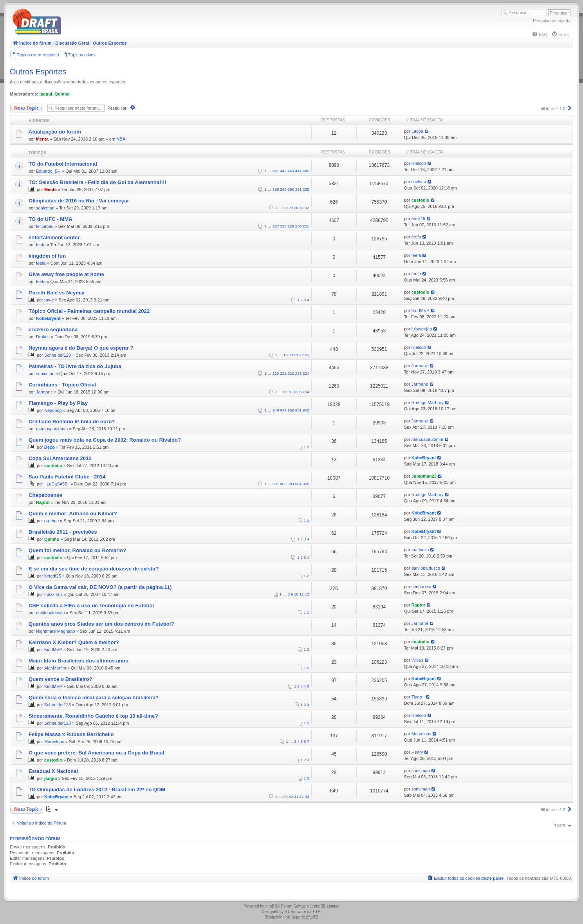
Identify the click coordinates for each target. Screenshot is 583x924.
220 (276, 373)
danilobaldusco (426, 568)
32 (307, 208)
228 (283, 226)
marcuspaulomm (52, 429)
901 (276, 484)
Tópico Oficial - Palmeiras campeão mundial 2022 (89, 311)
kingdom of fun (47, 256)
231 (306, 226)
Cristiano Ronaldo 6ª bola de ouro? (72, 421)
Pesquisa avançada (552, 21)
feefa (41, 245)
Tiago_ (418, 697)
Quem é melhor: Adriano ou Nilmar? (73, 513)
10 (296, 594)
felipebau (45, 226)
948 (276, 410)
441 (276, 171)
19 (286, 355)
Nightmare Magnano (56, 631)
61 (291, 392)
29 (291, 208)
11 (302, 594)
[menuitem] (540, 34)
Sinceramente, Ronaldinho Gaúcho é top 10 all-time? (93, 716)
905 (306, 484)
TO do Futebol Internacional (63, 164)
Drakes (43, 337)
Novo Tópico (26, 108)
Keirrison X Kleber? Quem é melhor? (74, 642)
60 (286, 392)
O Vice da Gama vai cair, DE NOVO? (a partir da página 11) (100, 587)
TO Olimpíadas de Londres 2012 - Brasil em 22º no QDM (97, 790)
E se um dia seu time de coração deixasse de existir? (94, 569)
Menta (42, 139)
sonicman (45, 208)
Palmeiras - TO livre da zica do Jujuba (75, 366)
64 (307, 392)
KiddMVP (421, 310)
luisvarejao (422, 329)
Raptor (43, 502)
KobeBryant (48, 318)
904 (298, 484)
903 (291, 484)
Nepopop (53, 410)
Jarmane (420, 366)
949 (283, 410)
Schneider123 (58, 355)
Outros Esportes (38, 72)
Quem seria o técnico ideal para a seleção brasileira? (94, 698)
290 (291, 189)
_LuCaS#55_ (57, 484)
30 (296, 208)
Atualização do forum (55, 132)
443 (291, 171)
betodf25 (53, 576)
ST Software (295, 912)
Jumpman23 (424, 476)
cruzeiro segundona (53, 329)
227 (276, 226)
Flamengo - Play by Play (58, 403)
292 (306, 189)
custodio (421, 200)
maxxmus (53, 594)
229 (291, 226)
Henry (417, 752)
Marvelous (54, 742)
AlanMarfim (55, 668)
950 (291, 410)
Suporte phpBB (305, 917)
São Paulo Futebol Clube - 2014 (67, 477)
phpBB (271, 906)
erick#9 (418, 218)
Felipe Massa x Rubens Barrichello (71, 734)
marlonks (420, 550)
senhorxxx (421, 587)
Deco (50, 447)
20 (291, 355)
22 (302, 355)
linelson (419, 163)
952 (306, 410)
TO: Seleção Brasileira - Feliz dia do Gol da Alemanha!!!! (97, 182)
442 (283, 171)
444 (298, 171)
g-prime (51, 521)
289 (283, 189)
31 (302, 208)
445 (306, 171)
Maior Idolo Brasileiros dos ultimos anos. (79, 661)
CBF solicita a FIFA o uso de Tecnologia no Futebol (91, 605)
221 (283, 373)
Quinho (62, 94)
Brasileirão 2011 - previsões (63, 532)
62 (296, 392)
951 (298, 410)
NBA (121, 139)
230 (298, 226)
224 (306, 373)
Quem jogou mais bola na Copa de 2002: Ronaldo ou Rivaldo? (105, 440)
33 (307, 797)
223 (298, 373)
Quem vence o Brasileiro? (60, 679)
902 (283, 484)
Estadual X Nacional (53, 771)
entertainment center (54, 237)
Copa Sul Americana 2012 (60, 458)
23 (307, 355)
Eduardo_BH (48, 171)
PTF (317, 912)
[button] (570, 109)
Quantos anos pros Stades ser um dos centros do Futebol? (101, 624)
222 (291, 373)
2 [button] (564, 109)
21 (296, 355)
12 (307, 594)
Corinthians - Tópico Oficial (62, 385)
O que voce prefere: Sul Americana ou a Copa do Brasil (96, 753)
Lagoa (418, 131)
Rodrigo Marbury (428, 402)
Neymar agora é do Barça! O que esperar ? (81, 348)
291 (298, 189)
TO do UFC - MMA (51, 219)
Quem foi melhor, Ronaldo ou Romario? (77, 550)
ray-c (49, 300)
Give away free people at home (66, 274)
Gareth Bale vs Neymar (57, 293)
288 (276, 189)
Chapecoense (45, 495)
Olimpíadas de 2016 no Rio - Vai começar (79, 201)
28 (286, 208)
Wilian (417, 660)
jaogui (46, 94)
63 (302, 392)
